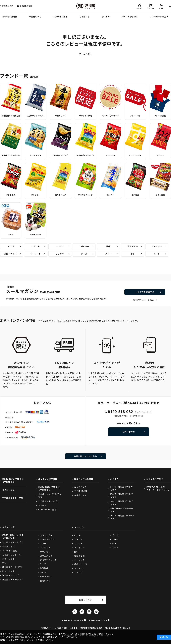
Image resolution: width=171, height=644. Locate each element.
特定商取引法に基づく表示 (91, 628)
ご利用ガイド (7, 6)
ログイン (140, 8)
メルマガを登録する (145, 292)
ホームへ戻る (85, 54)
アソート (42, 505)
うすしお (36, 246)
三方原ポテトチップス (36, 116)
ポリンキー (36, 195)
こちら (161, 380)
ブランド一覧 (8, 527)
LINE (96, 612)
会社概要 (74, 628)
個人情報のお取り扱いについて (118, 628)
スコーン (160, 155)
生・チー (111, 195)
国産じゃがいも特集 (84, 479)
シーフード (36, 254)
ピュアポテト (36, 155)
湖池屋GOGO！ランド (98, 620)
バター (108, 254)
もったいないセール (110, 116)
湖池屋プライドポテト (11, 155)
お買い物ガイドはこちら (85, 456)
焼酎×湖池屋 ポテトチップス (122, 510)
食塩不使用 (133, 246)
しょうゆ (60, 254)
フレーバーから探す (159, 17)
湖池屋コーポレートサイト (72, 620)
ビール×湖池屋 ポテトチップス (122, 489)
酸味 (108, 246)
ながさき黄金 (81, 487)
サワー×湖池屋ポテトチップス (122, 517)
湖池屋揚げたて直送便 (11, 116)
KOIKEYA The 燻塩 (47, 510)
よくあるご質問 (26, 6)
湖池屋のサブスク (155, 479)
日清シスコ (160, 195)
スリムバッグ (61, 195)
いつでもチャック (85, 195)
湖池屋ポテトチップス (85, 155)
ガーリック (157, 246)
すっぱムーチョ (135, 155)
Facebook (82, 612)
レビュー (151, 8)
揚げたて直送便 (10, 17)
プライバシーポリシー (25, 640)
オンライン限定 (60, 17)
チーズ (84, 254)
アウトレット (135, 116)
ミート (157, 254)
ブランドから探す (130, 17)
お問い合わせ (129, 432)
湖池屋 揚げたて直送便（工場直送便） (13, 481)
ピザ (132, 254)
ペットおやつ (36, 235)
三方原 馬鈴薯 (81, 491)
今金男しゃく (35, 17)
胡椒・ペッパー (11, 254)
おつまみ (106, 17)
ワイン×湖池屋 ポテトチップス (122, 503)
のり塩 (11, 246)
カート (161, 8)
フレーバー (80, 527)
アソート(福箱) (160, 116)
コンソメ (60, 246)
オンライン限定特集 (48, 479)
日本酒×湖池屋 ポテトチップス (122, 496)
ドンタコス (11, 195)
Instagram (89, 612)
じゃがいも (85, 17)
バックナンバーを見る (143, 300)
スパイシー (84, 246)
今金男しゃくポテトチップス (50, 496)
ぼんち (11, 235)
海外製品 (135, 195)
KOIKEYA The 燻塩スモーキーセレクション (158, 489)
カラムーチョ (110, 155)
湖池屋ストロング (61, 155)
